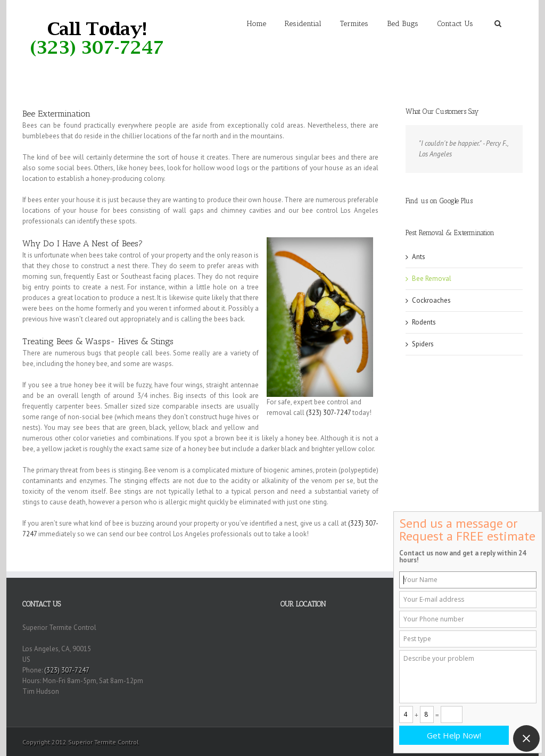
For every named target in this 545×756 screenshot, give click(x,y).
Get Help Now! (454, 735)
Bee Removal (432, 279)
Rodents (424, 322)
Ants (419, 257)
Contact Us (455, 24)
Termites (354, 24)
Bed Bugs (403, 24)
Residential (303, 24)
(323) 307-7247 (328, 413)
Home (257, 24)
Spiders (423, 344)
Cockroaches (431, 300)
